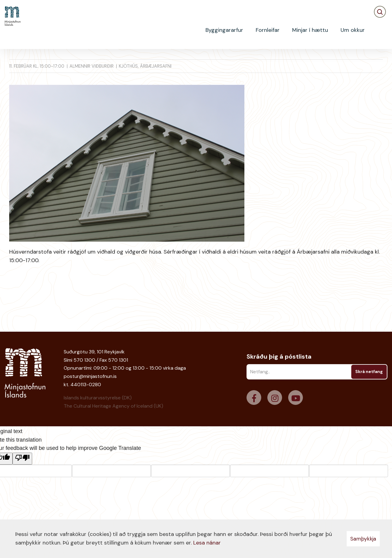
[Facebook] (254, 398)
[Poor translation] (22, 459)
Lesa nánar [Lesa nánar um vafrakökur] (207, 543)
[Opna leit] (380, 30)
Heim (14, 60)
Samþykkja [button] (363, 539)
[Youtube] (296, 398)
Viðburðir (37, 60)
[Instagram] (275, 398)
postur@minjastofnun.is (90, 376)
